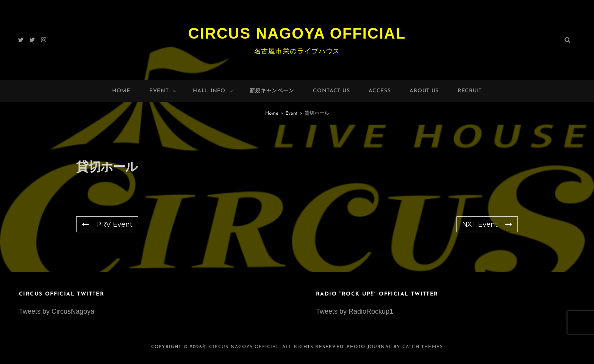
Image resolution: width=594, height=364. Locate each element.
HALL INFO (213, 91)
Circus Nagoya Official (297, 33)
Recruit (470, 91)
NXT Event (487, 224)
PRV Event (107, 224)
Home (121, 91)
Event (163, 91)
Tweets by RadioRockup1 (355, 311)
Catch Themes (423, 347)
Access (380, 91)
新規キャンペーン (272, 91)
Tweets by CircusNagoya (57, 311)
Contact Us (331, 91)
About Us (424, 91)
